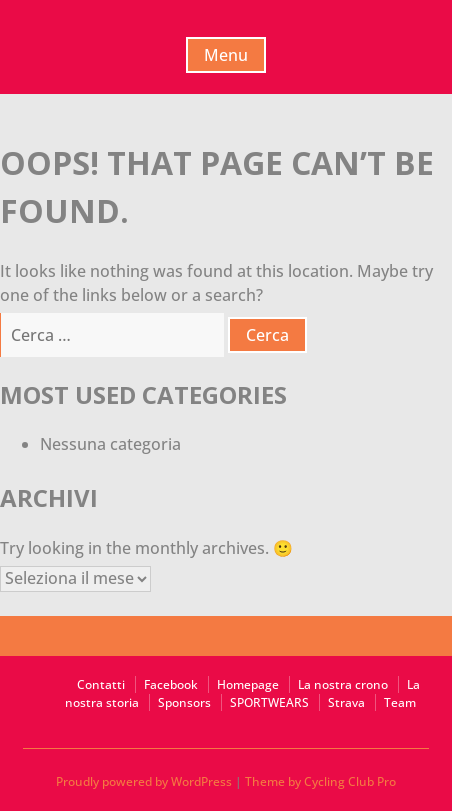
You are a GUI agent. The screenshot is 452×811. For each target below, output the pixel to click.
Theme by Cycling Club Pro (320, 781)
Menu (226, 55)
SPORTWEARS (269, 702)
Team (400, 702)
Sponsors (184, 702)
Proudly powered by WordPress (144, 781)
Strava (346, 702)
